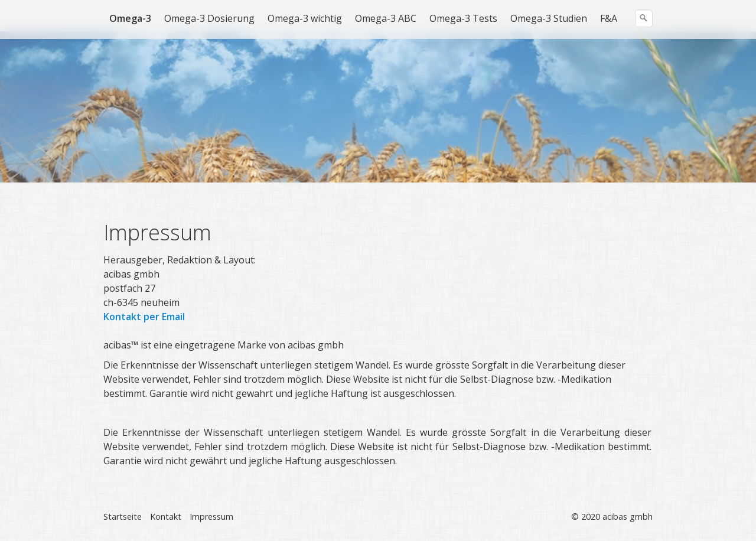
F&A (609, 18)
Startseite (123, 516)
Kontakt (166, 516)
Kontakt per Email (144, 317)
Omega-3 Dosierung (209, 18)
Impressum (211, 516)
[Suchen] (644, 18)
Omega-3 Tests (463, 18)
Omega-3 (130, 18)
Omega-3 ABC (386, 18)
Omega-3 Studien (549, 18)
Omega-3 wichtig (305, 18)
